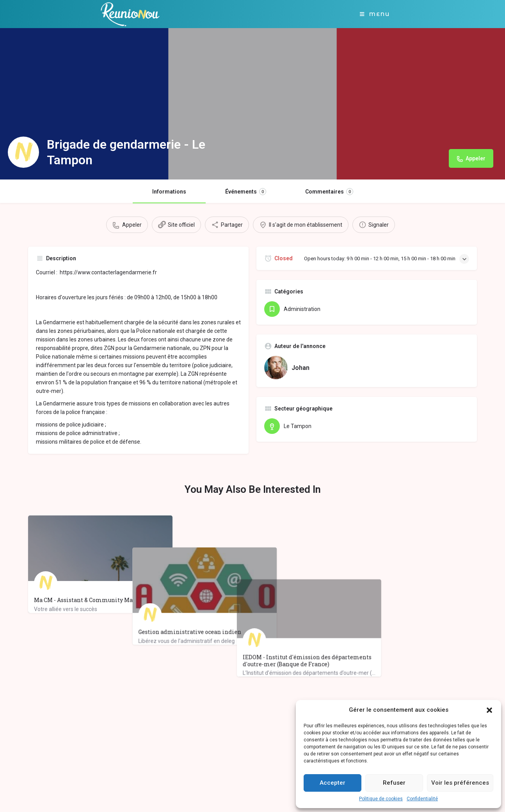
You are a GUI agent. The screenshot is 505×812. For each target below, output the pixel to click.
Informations (169, 192)
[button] (489, 710)
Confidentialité (422, 799)
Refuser (394, 783)
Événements (246, 192)
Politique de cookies (381, 799)
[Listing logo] (23, 152)
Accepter (333, 783)
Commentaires (329, 192)
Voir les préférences (460, 783)
